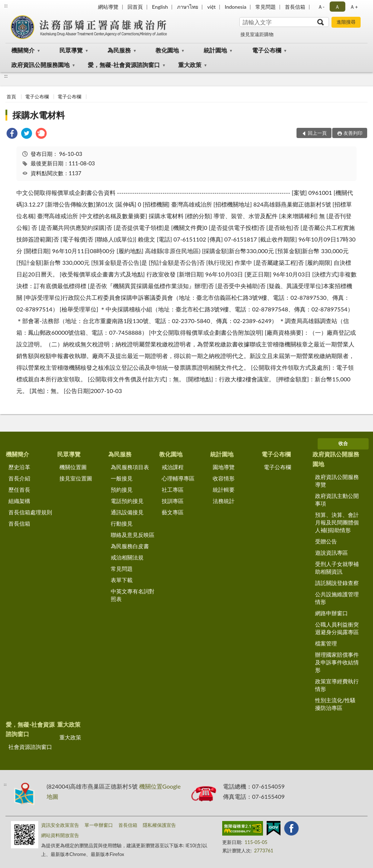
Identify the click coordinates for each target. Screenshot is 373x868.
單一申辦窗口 (99, 825)
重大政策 (190, 65)
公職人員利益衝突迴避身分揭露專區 (337, 628)
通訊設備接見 (127, 512)
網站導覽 (108, 7)
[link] (12, 134)
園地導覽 (224, 467)
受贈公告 (326, 541)
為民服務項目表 (130, 467)
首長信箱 (295, 7)
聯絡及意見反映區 (133, 535)
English (160, 7)
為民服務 (119, 50)
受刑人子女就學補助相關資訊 (337, 568)
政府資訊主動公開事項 (337, 500)
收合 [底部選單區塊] (343, 443)
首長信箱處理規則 (30, 512)
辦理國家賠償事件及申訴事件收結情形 (337, 662)
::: (6, 5)
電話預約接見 (127, 501)
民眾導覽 (71, 50)
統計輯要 (224, 490)
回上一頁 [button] (317, 133)
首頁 (11, 97)
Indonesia (235, 7)
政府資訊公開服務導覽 (337, 481)
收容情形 (224, 478)
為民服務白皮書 (130, 546)
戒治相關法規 (127, 557)
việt (211, 7)
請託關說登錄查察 (337, 583)
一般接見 (122, 478)
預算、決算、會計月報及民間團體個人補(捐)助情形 (337, 522)
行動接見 (122, 523)
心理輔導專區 (178, 478)
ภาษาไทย (188, 7)
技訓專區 (173, 501)
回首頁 (135, 7)
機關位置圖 (73, 467)
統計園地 (215, 50)
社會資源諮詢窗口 (30, 747)
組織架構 (19, 501)
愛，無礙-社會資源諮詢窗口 (124, 65)
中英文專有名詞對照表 (133, 595)
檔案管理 (326, 643)
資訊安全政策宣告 (60, 825)
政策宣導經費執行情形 (337, 685)
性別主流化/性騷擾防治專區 (335, 704)
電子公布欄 (267, 50)
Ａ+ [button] (354, 7)
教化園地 (167, 50)
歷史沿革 (19, 467)
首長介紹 (19, 478)
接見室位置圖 (76, 478)
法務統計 (224, 501)
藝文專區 (173, 512)
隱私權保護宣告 (159, 825)
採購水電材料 (39, 115)
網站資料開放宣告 (60, 835)
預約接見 (122, 490)
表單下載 (122, 580)
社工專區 (173, 490)
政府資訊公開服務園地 (40, 65)
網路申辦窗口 (331, 613)
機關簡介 (23, 50)
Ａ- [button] (321, 7)
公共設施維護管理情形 (337, 598)
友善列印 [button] (353, 133)
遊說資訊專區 (331, 553)
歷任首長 (19, 490)
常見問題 (266, 7)
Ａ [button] (337, 7)
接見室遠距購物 (257, 34)
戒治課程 (173, 467)
